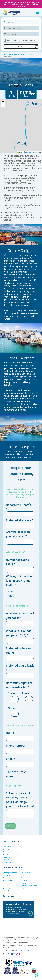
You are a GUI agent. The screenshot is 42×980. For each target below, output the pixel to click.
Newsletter (7, 891)
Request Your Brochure (11, 878)
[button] (3, 102)
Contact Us (7, 847)
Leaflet (20, 152)
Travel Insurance (9, 888)
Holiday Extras (26, 873)
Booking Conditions (10, 873)
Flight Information (9, 875)
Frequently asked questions (13, 852)
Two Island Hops (27, 54)
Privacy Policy (22, 945)
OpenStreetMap (30, 152)
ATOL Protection (9, 857)
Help (23, 875)
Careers (6, 860)
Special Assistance (28, 878)
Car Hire (24, 881)
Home (5, 54)
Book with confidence (11, 854)
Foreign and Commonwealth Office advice (29, 886)
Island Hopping (14, 54)
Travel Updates (8, 881)
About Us (6, 849)
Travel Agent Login (24, 950)
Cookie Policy (8, 862)
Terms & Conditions (10, 945)
